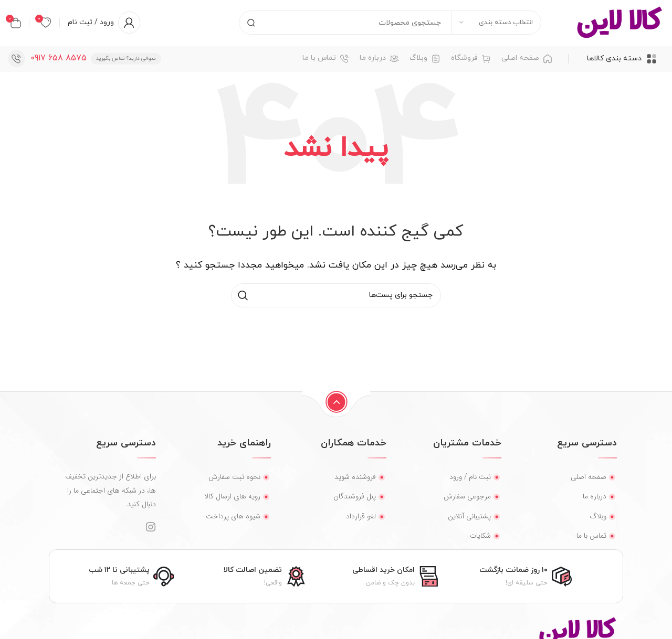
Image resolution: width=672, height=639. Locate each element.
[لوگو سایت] (620, 23)
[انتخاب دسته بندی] (496, 24)
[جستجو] (390, 24)
